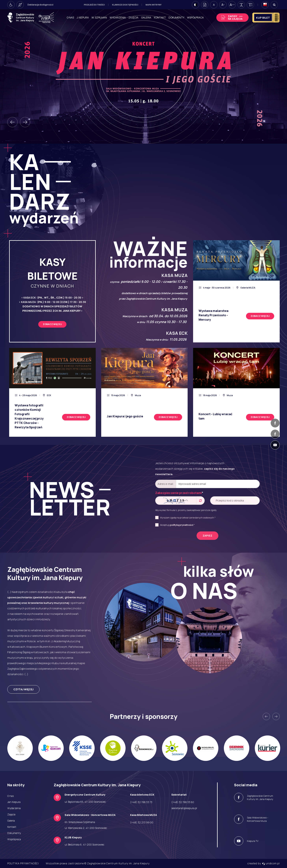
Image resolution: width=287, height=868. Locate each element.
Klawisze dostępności (125, 5)
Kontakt (160, 17)
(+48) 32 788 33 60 (183, 802)
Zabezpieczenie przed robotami (179, 493)
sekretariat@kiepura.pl (184, 808)
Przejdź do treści (94, 5)
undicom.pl (271, 863)
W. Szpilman (99, 17)
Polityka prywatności (23, 863)
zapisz (207, 536)
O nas (70, 17)
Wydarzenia (118, 17)
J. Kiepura (83, 17)
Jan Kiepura (14, 802)
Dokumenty (176, 17)
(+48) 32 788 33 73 (141, 802)
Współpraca (195, 17)
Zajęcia (133, 17)
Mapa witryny (153, 5)
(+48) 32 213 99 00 (142, 822)
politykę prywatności (182, 525)
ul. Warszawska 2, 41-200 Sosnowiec (86, 828)
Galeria (146, 17)
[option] (143, 77)
